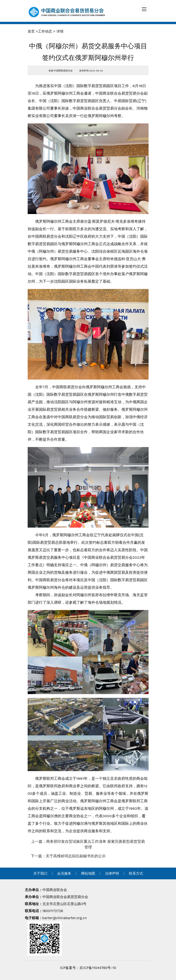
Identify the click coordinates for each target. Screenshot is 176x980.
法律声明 (112, 873)
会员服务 (64, 873)
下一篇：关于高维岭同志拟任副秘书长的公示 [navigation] (68, 856)
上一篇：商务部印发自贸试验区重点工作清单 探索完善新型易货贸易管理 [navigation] (88, 844)
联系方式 (136, 873)
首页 (31, 31)
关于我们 (40, 873)
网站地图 (88, 873)
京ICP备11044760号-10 (98, 968)
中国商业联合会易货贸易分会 (65, 897)
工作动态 (45, 31)
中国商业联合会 (55, 890)
